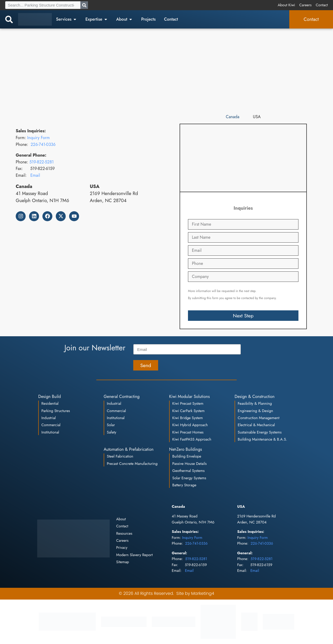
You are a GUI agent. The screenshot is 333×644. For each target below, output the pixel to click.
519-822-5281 (41, 162)
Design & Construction (255, 397)
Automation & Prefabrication (129, 449)
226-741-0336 (43, 144)
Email (35, 175)
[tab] (233, 117)
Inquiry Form (38, 138)
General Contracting (122, 397)
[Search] (84, 5)
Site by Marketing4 (195, 593)
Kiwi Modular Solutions (189, 397)
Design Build (49, 397)
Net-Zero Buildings (186, 449)
